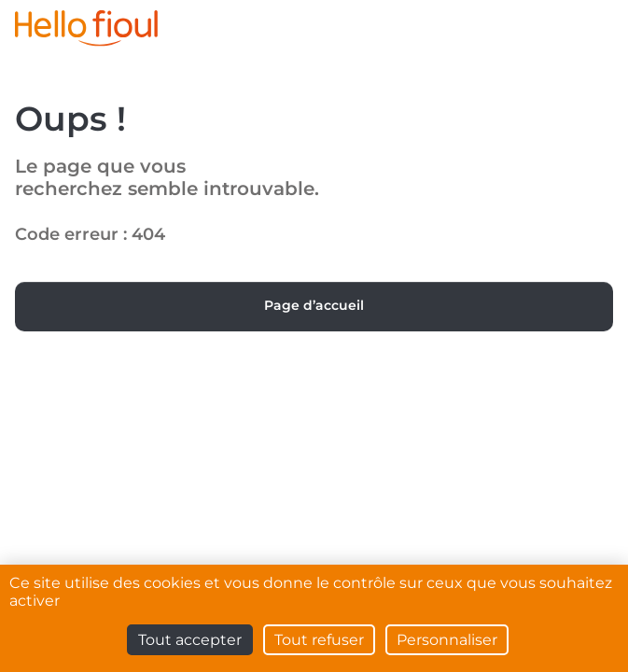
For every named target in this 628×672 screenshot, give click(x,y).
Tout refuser (319, 640)
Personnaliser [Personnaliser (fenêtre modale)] (447, 640)
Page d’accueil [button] (314, 305)
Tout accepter (190, 640)
